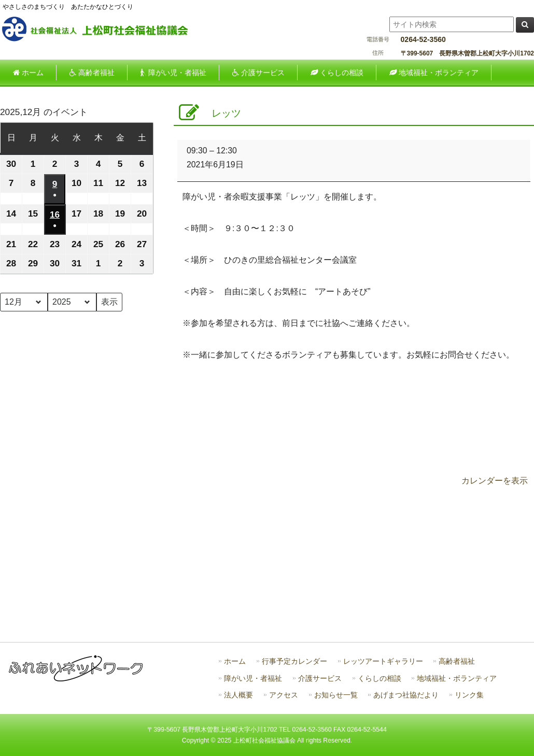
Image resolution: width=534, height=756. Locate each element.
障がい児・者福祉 (253, 679)
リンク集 (469, 695)
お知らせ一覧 (336, 695)
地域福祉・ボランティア (457, 679)
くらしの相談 (380, 679)
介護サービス (320, 679)
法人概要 (238, 695)
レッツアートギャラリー (383, 661)
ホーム (235, 661)
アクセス (284, 695)
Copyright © (200, 740)
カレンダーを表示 (495, 481)
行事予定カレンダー (294, 661)
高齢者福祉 (457, 661)
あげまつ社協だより (406, 695)
